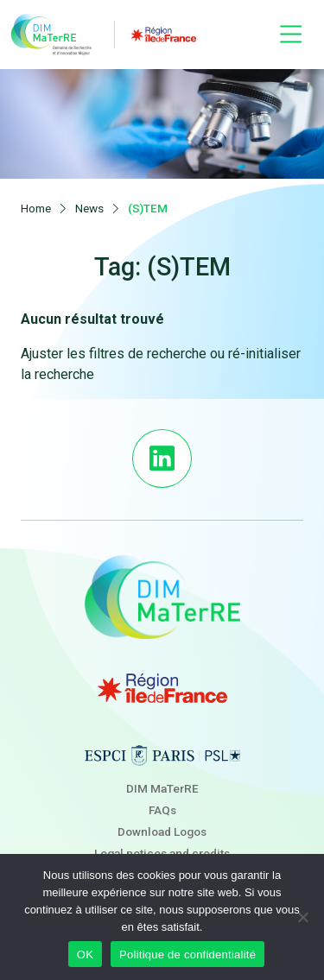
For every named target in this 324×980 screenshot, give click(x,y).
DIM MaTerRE (162, 788)
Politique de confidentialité (187, 955)
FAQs (162, 810)
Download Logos (162, 831)
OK (85, 955)
